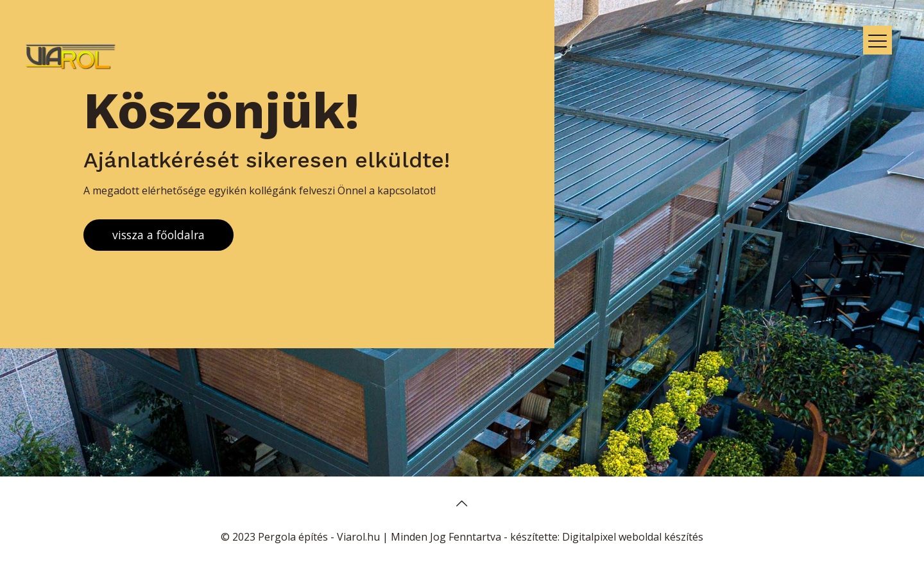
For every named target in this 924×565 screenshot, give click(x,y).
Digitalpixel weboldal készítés (633, 537)
